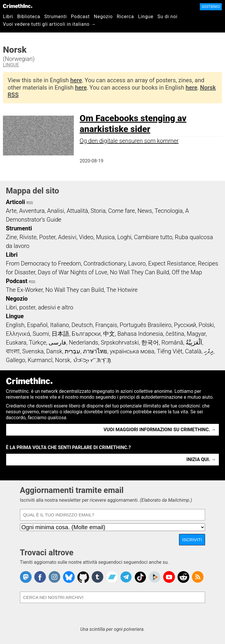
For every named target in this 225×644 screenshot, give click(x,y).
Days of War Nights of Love (73, 272)
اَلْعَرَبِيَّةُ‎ (194, 342)
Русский (185, 325)
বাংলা (13, 351)
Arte (11, 211)
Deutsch (82, 325)
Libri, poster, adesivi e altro (40, 307)
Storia (98, 211)
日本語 (60, 334)
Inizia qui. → (201, 459)
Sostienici (211, 7)
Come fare (121, 211)
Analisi (56, 211)
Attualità (77, 211)
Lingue (146, 17)
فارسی (57, 342)
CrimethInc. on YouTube (169, 577)
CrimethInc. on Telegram (126, 577)
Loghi (124, 237)
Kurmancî (40, 360)
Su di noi (168, 17)
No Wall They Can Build (140, 272)
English (15, 325)
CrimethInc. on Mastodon (26, 577)
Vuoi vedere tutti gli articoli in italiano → (49, 24)
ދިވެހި (209, 351)
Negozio (103, 17)
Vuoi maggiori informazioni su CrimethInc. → (160, 430)
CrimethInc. (18, 6)
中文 (109, 334)
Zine (11, 237)
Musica (105, 237)
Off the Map (187, 272)
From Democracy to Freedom (43, 263)
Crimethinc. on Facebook (40, 577)
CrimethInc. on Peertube (155, 577)
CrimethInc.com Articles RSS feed (198, 577)
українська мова (132, 351)
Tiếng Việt (169, 351)
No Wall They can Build (75, 290)
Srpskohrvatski (120, 342)
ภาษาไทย (95, 351)
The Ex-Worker (24, 290)
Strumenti (56, 17)
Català (193, 351)
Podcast (80, 17)
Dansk (54, 351)
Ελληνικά (18, 334)
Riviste (28, 237)
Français (106, 325)
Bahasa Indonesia (140, 334)
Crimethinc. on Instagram (54, 577)
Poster (47, 237)
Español (37, 325)
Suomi (41, 334)
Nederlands (83, 342)
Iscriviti (192, 540)
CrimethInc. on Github (83, 577)
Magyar (196, 334)
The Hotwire (122, 290)
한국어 (150, 342)
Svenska (33, 351)
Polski (206, 325)
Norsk (63, 360)
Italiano (59, 325)
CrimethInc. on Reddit (183, 577)
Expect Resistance (172, 263)
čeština (175, 334)
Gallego (16, 360)
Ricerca (126, 17)
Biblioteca (29, 17)
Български (86, 334)
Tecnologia (169, 211)
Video (86, 237)
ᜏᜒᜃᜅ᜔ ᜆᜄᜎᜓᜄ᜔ (92, 360)
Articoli (16, 202)
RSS (30, 203)
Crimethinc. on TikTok (140, 577)
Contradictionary (105, 263)
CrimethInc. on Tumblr (98, 577)
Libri (8, 17)
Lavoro (137, 263)
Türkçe (38, 342)
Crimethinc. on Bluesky (69, 577)
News (145, 211)
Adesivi (67, 237)
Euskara (16, 342)
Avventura (32, 211)
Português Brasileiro (146, 325)
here (76, 80)
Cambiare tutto (153, 237)
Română (172, 342)
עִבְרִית (73, 351)
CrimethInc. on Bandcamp (112, 577)
